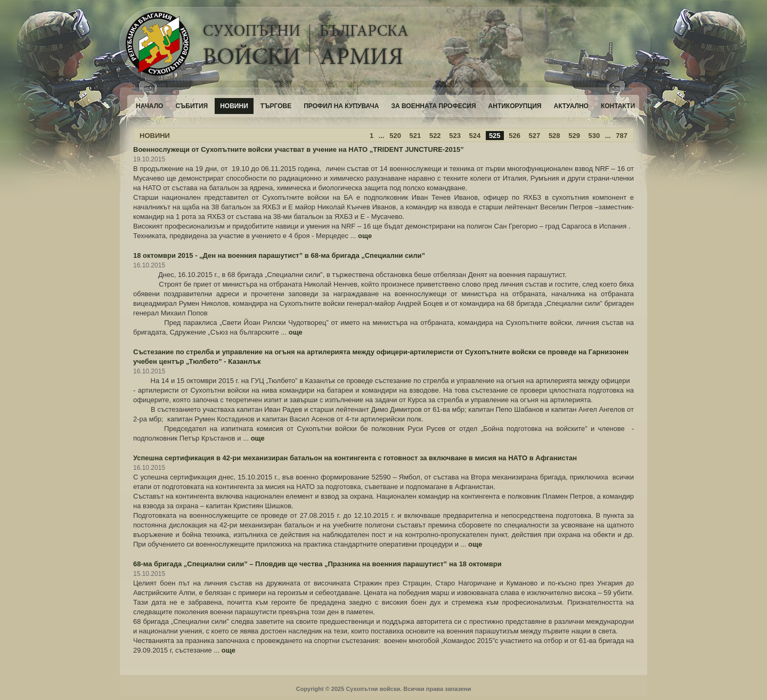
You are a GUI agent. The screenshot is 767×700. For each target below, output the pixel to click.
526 (515, 136)
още (365, 236)
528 (554, 136)
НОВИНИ (155, 136)
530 (594, 136)
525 (495, 136)
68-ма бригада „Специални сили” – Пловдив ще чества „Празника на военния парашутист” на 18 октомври (317, 564)
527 (535, 136)
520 (395, 136)
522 (435, 136)
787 (622, 136)
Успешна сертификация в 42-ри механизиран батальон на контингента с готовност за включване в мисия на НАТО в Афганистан (355, 458)
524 (475, 136)
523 (455, 136)
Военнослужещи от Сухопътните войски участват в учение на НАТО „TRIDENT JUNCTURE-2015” (299, 149)
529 (574, 136)
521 (415, 136)
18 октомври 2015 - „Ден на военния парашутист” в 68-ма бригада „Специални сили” (279, 255)
